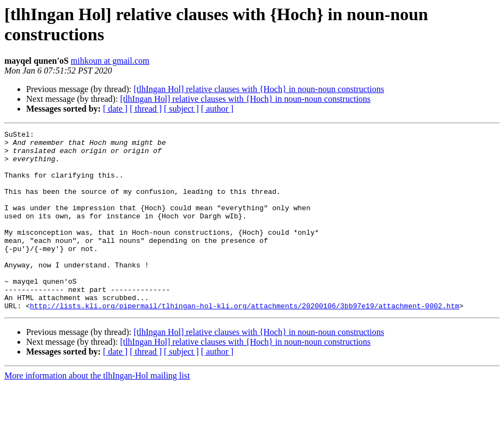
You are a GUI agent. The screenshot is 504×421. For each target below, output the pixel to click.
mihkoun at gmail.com (110, 61)
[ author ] (217, 109)
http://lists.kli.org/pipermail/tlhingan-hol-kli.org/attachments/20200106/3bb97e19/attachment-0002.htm (245, 341)
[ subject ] (181, 109)
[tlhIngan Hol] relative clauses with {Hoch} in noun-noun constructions (259, 89)
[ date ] (115, 109)
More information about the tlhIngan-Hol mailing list (97, 411)
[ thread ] (146, 109)
